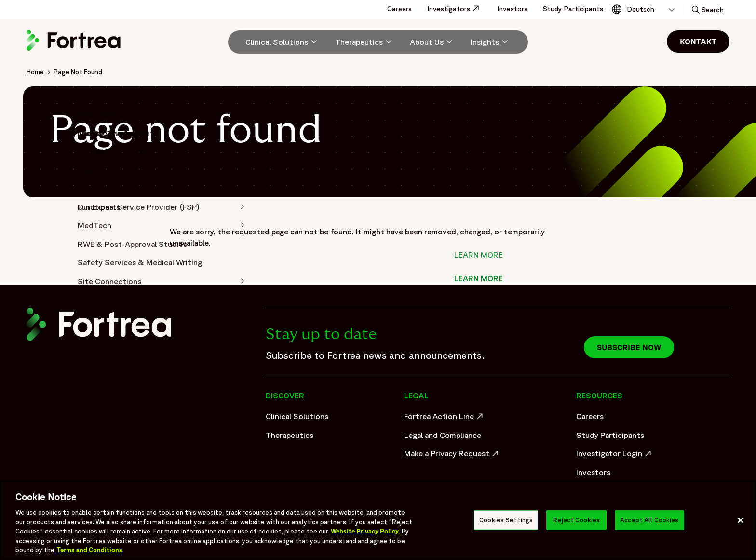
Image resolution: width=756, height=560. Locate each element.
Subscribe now (629, 347)
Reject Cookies (576, 520)
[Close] (741, 520)
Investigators (458, 9)
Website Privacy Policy (365, 531)
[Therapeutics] (365, 42)
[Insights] (491, 42)
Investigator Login (615, 456)
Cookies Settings (506, 520)
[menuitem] (278, 42)
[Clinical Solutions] (283, 42)
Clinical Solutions (297, 416)
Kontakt (698, 41)
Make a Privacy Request (452, 456)
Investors (512, 9)
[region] (378, 521)
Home (35, 72)
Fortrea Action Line (445, 419)
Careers (399, 9)
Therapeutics (290, 435)
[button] (707, 10)
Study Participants (573, 9)
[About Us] (432, 42)
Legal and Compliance (443, 435)
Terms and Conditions (90, 550)
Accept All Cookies (649, 520)
